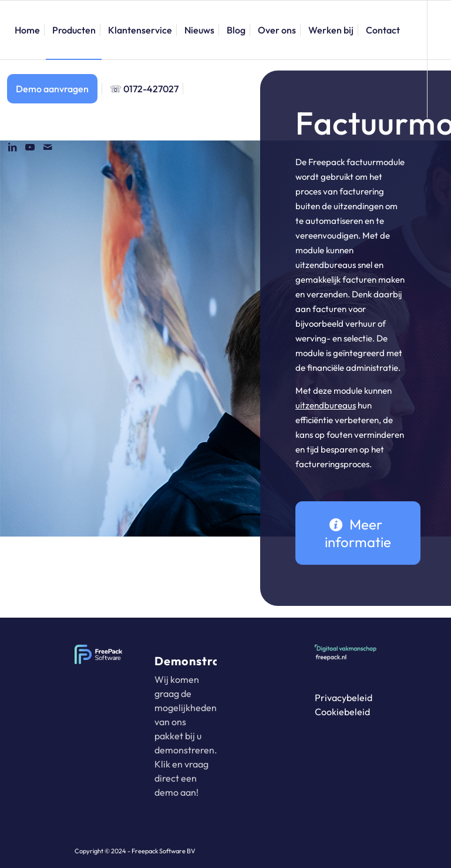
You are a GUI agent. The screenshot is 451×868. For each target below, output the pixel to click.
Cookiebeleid (342, 712)
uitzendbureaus (326, 405)
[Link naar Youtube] (30, 147)
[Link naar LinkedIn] (12, 147)
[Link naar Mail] (48, 147)
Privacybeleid (344, 698)
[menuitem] (27, 30)
